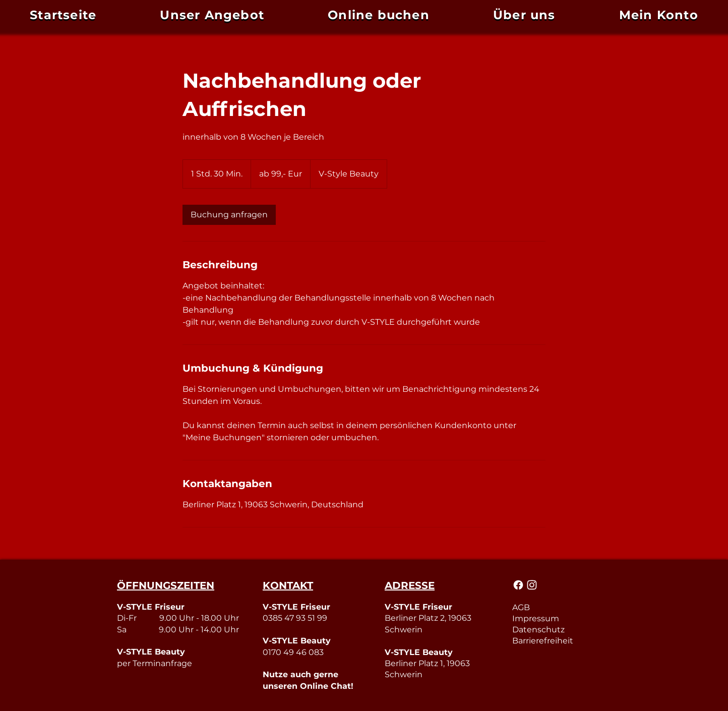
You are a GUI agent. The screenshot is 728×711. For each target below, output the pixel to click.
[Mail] (519, 585)
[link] (229, 215)
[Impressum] (561, 618)
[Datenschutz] (561, 629)
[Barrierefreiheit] (561, 640)
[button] (659, 15)
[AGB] (561, 607)
